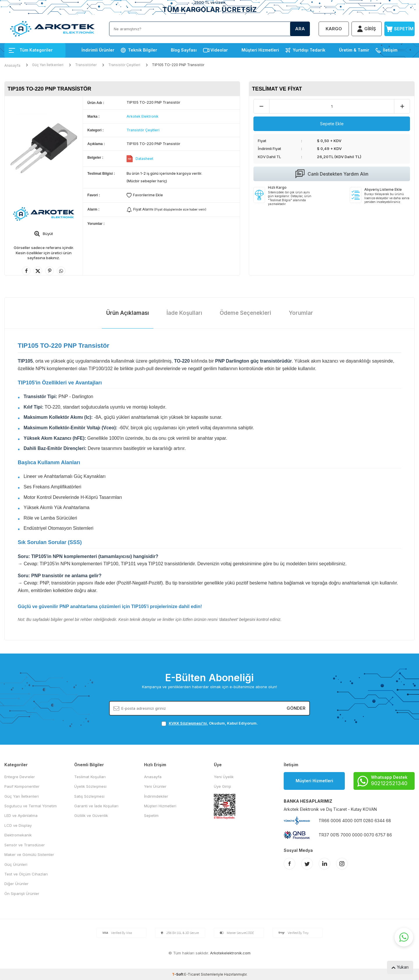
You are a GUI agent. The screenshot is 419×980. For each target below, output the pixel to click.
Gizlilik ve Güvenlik (91, 815)
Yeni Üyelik (224, 777)
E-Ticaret (192, 974)
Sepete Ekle (332, 124)
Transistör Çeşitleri (124, 65)
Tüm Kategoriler (31, 50)
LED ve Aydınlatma (21, 815)
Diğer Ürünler (16, 884)
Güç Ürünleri (16, 864)
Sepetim (151, 815)
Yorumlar (301, 313)
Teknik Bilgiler (143, 50)
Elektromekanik (18, 835)
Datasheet (144, 159)
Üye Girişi (222, 786)
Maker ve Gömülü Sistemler (29, 854)
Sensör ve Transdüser (25, 845)
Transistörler (86, 65)
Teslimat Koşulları (90, 777)
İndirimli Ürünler (98, 50)
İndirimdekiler (156, 796)
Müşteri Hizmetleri (260, 50)
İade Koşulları (184, 313)
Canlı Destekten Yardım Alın (332, 174)
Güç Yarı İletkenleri (48, 65)
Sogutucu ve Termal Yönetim (31, 806)
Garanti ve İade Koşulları (96, 806)
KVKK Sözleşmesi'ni (188, 723)
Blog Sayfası (184, 50)
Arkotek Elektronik (143, 116)
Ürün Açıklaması (128, 313)
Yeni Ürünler (155, 786)
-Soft (178, 974)
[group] (44, 148)
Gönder (296, 708)
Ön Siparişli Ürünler (22, 894)
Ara (300, 29)
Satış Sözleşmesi (89, 796)
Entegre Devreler (20, 777)
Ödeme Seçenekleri (245, 313)
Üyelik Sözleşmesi (90, 786)
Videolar (219, 50)
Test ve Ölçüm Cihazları (26, 874)
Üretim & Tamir (354, 50)
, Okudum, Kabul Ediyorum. (210, 723)
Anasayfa (12, 65)
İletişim (390, 50)
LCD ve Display (18, 825)
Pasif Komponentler (22, 786)
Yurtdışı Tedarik (309, 50)
